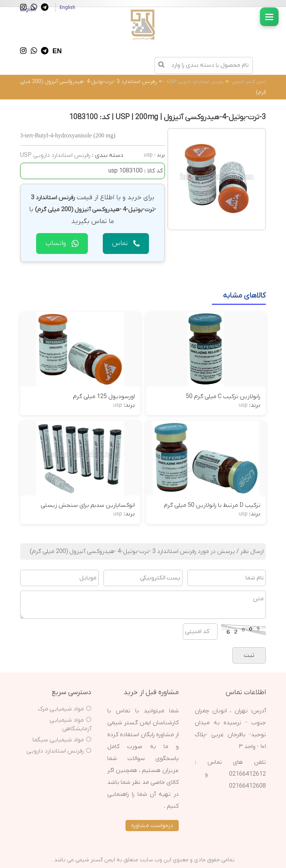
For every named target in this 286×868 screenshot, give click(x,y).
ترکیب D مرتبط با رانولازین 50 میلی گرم (212, 505)
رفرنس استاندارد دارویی (55, 751)
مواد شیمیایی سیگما (58, 740)
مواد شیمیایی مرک (61, 709)
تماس (126, 243)
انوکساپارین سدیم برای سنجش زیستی (88, 505)
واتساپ (62, 243)
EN (57, 51)
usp (148, 155)
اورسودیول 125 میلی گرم (104, 397)
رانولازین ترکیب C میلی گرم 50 (223, 397)
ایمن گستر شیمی (249, 82)
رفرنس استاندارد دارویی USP (195, 82)
